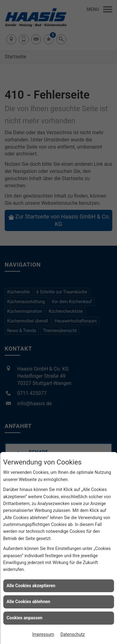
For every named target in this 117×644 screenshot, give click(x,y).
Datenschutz (73, 634)
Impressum (43, 634)
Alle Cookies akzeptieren (31, 586)
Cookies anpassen (24, 618)
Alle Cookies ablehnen (28, 602)
